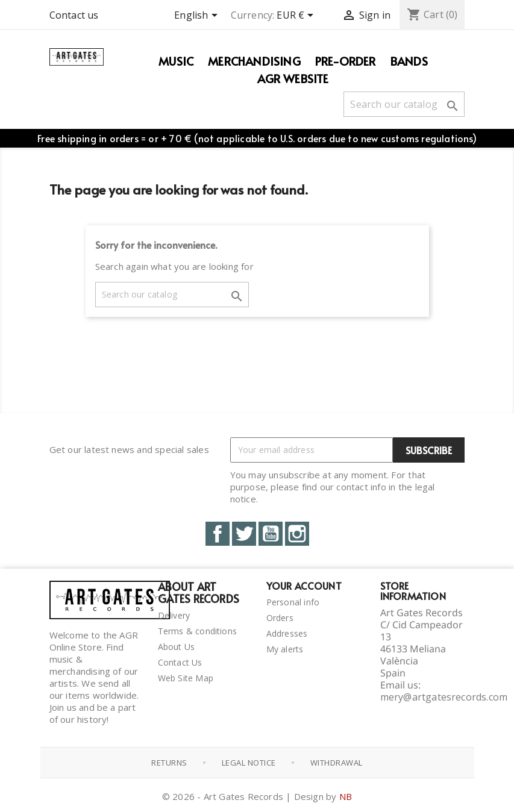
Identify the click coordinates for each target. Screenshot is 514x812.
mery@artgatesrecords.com (444, 697)
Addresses (287, 633)
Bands (409, 61)
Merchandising (254, 61)
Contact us (74, 15)
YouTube (271, 534)
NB (346, 796)
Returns (169, 763)
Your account (304, 586)
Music (176, 61)
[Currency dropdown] (297, 16)
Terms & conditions (198, 631)
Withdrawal (337, 763)
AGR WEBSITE (293, 78)
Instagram (297, 534)
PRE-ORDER (346, 61)
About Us (177, 647)
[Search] (404, 104)
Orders (280, 618)
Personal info (293, 602)
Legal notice (249, 763)
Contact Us (180, 662)
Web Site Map (186, 678)
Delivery (174, 615)
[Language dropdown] (198, 16)
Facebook (218, 534)
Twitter (244, 534)
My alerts (285, 649)
